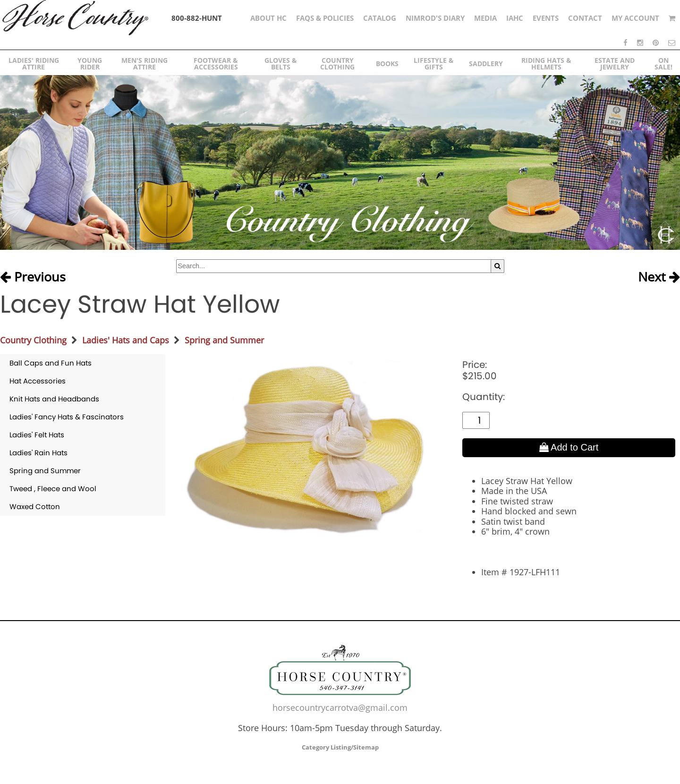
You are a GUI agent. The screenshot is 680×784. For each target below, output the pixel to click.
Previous (33, 277)
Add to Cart (569, 447)
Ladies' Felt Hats (37, 435)
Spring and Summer (224, 340)
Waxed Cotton (35, 507)
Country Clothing (33, 340)
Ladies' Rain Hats (38, 453)
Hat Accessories (38, 381)
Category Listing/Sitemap (340, 747)
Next (659, 277)
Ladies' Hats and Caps (126, 340)
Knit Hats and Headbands (54, 399)
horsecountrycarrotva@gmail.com (340, 707)
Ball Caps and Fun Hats (51, 363)
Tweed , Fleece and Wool (53, 489)
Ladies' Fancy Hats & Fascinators (67, 417)
